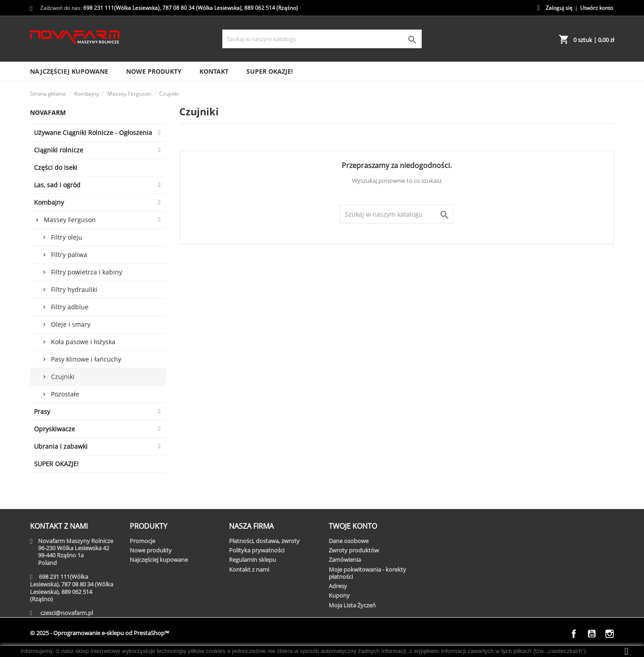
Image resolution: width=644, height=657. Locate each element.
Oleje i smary (71, 324)
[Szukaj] (322, 39)
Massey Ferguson (70, 220)
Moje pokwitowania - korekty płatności (367, 573)
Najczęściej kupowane (69, 71)
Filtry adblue (70, 307)
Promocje (142, 541)
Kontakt (214, 71)
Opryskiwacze (55, 429)
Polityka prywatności (257, 550)
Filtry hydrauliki (74, 289)
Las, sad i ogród (57, 185)
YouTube (592, 634)
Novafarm (48, 112)
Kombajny (49, 202)
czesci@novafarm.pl (67, 613)
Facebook (574, 634)
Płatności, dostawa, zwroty (264, 541)
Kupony (339, 595)
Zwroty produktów (354, 550)
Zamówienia (345, 560)
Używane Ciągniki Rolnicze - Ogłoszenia (93, 133)
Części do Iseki (56, 167)
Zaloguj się (559, 8)
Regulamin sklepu (252, 560)
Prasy (42, 411)
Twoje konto (353, 526)
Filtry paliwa (69, 255)
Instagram (610, 634)
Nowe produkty (154, 71)
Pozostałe (65, 394)
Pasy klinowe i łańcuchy (86, 359)
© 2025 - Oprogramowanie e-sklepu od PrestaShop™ (100, 633)
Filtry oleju (67, 237)
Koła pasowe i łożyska (83, 342)
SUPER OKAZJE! (270, 71)
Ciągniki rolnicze (59, 150)
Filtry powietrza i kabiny (87, 272)
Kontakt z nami (249, 569)
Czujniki (63, 377)
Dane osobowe (349, 541)
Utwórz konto (597, 8)
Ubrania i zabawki (61, 446)
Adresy (338, 586)
